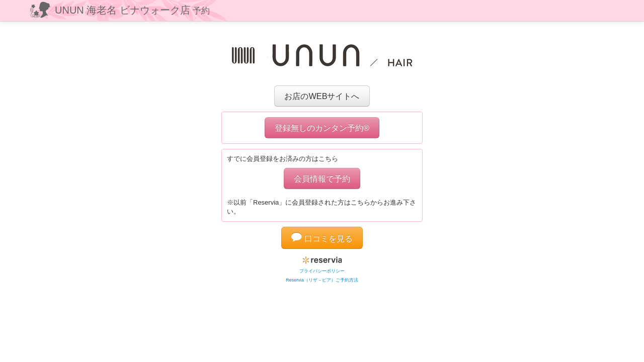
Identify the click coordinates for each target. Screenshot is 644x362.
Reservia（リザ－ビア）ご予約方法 (322, 280)
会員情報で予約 (322, 178)
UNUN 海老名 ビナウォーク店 (132, 10)
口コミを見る (322, 238)
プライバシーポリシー (322, 271)
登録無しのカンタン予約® (322, 128)
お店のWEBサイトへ (322, 96)
